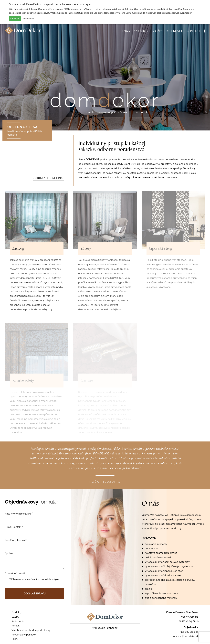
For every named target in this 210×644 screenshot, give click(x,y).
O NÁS (125, 31)
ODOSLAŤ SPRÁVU (35, 594)
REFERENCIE (175, 31)
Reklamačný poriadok (24, 635)
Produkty (17, 612)
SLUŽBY (157, 31)
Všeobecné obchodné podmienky (31, 630)
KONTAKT (194, 31)
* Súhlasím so (32, 579)
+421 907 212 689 (189, 632)
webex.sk (112, 628)
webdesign (99, 628)
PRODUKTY (141, 31)
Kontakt (16, 626)
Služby (15, 617)
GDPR (15, 639)
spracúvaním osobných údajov (42, 579)
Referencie (18, 621)
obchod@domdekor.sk (186, 636)
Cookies (134, 9)
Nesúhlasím (29, 19)
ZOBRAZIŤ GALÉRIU (48, 178)
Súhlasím (15, 19)
